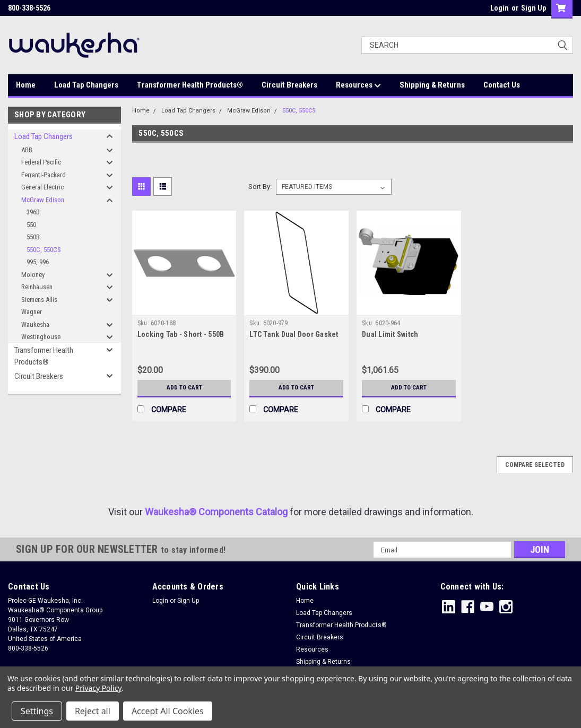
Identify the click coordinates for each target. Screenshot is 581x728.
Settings (37, 711)
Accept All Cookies (168, 711)
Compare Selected (535, 465)
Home (26, 85)
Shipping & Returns (432, 85)
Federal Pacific (41, 162)
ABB (27, 150)
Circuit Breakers (289, 85)
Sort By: (260, 187)
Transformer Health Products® (190, 85)
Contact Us (502, 85)
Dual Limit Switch (390, 334)
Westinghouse (41, 337)
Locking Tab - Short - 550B (181, 334)
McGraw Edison (43, 200)
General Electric (42, 187)
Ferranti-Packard (44, 175)
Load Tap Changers (86, 85)
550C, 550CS (44, 250)
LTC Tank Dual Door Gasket (294, 334)
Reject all (93, 711)
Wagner (32, 312)
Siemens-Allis (39, 300)
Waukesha (35, 324)
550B (33, 237)
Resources (358, 85)
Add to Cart (184, 388)
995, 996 (38, 262)
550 (31, 225)
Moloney (33, 275)
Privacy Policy (98, 688)
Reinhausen (37, 287)
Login (500, 8)
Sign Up (534, 8)
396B (33, 212)
